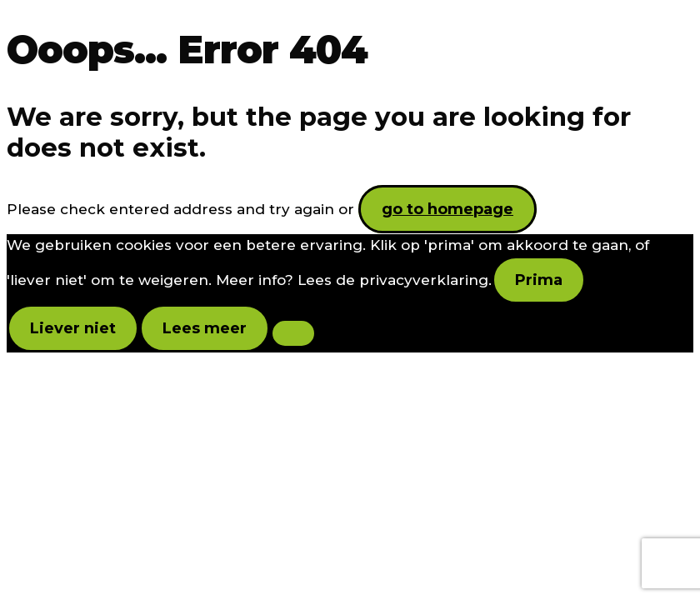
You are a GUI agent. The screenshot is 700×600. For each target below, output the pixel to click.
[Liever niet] (293, 333)
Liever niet (73, 328)
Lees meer (205, 328)
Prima (539, 280)
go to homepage (447, 209)
